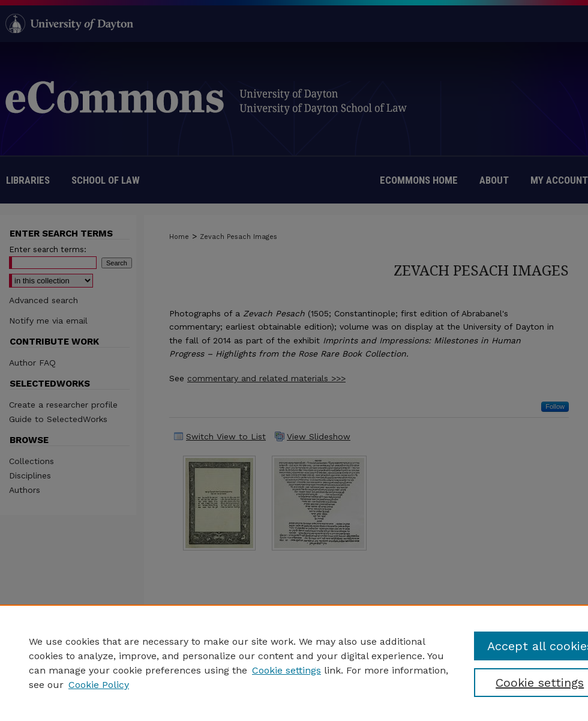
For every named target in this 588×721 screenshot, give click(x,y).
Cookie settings (286, 670)
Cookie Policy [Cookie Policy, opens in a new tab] (99, 685)
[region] (294, 663)
